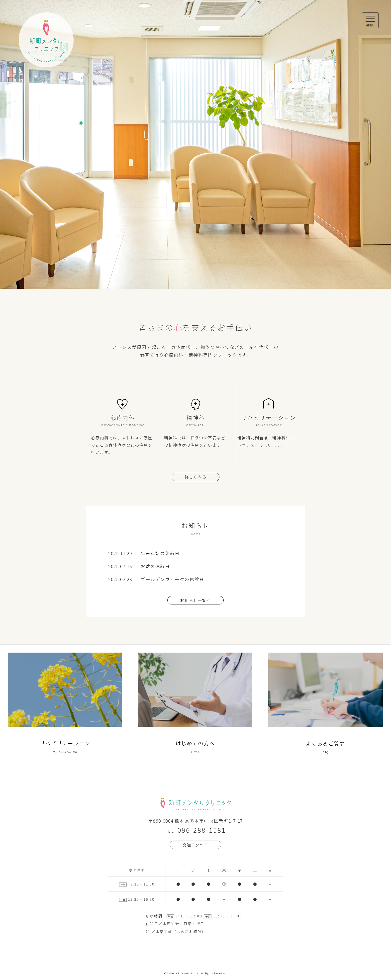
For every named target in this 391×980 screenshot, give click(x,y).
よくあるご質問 (326, 705)
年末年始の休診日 (160, 553)
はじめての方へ (195, 705)
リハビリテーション (65, 705)
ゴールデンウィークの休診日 (172, 579)
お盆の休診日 (155, 566)
